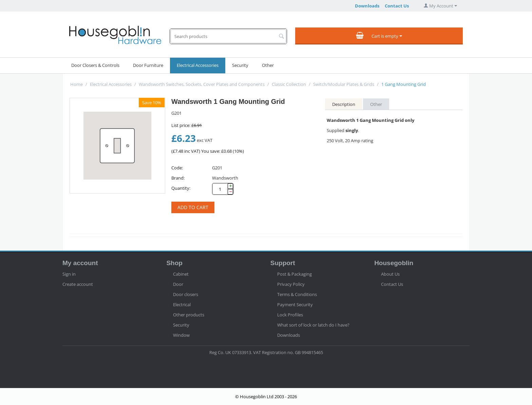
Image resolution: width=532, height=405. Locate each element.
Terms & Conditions (297, 294)
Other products (189, 315)
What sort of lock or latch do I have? (313, 325)
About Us (390, 274)
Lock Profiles (290, 315)
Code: (177, 168)
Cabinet (181, 274)
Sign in (69, 274)
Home (77, 84)
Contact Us (397, 6)
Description (344, 104)
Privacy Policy (291, 284)
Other (268, 65)
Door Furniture (148, 65)
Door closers (186, 294)
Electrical (182, 305)
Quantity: (181, 188)
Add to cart (193, 207)
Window (181, 335)
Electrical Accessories (198, 65)
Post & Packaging (294, 274)
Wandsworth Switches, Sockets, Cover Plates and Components (202, 84)
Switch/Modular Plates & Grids (344, 84)
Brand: (178, 178)
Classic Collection (289, 84)
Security (240, 65)
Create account (78, 284)
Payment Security (295, 305)
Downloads (367, 6)
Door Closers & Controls (95, 65)
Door (178, 284)
